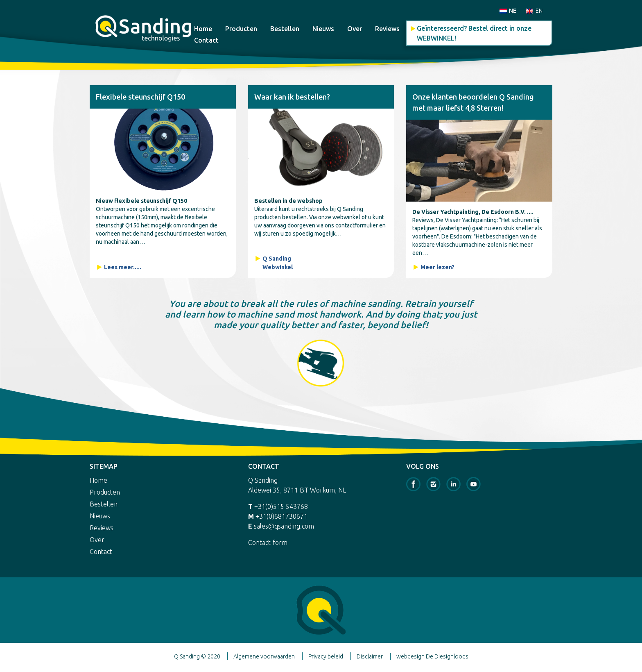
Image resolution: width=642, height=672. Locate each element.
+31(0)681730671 (281, 516)
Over (355, 29)
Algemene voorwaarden (264, 656)
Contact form (268, 543)
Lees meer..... (123, 267)
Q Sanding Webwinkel (278, 263)
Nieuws (323, 29)
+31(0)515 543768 (281, 506)
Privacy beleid (326, 656)
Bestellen (285, 29)
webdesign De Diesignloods (432, 656)
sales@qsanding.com (284, 526)
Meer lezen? (437, 267)
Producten (241, 29)
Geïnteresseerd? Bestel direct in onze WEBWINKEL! (474, 33)
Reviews (387, 29)
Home (203, 29)
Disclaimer (370, 656)
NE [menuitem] (513, 11)
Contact (206, 40)
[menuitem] (508, 10)
